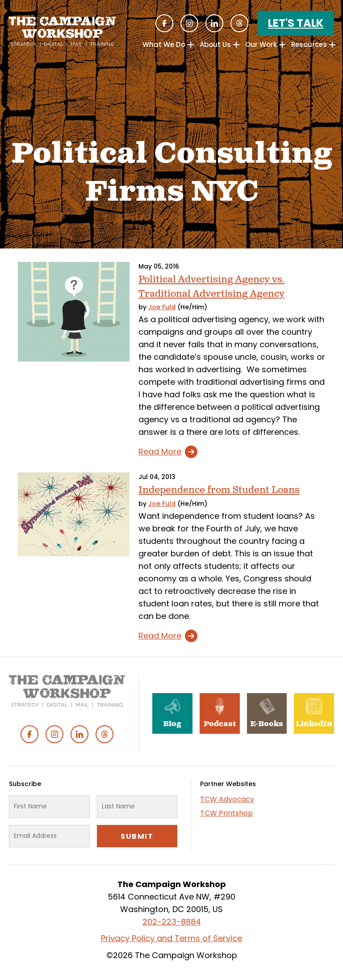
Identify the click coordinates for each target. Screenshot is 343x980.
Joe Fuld (162, 307)
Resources (309, 44)
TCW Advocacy (227, 799)
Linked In (214, 23)
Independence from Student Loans (219, 490)
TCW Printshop (226, 813)
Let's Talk (296, 23)
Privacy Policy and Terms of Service (171, 938)
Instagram (189, 23)
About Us (215, 44)
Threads (239, 23)
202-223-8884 (172, 922)
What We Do (164, 44)
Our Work (261, 44)
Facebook (164, 23)
